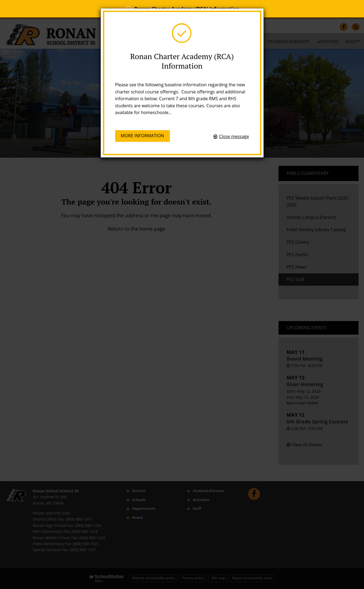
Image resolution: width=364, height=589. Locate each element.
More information (143, 137)
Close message (234, 136)
